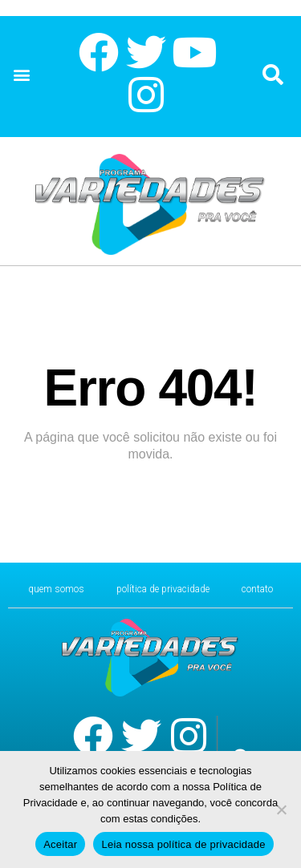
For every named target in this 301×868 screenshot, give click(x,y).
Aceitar (60, 844)
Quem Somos (56, 589)
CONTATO (257, 589)
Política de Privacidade (163, 589)
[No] (281, 809)
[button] (21, 75)
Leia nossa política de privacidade (183, 844)
